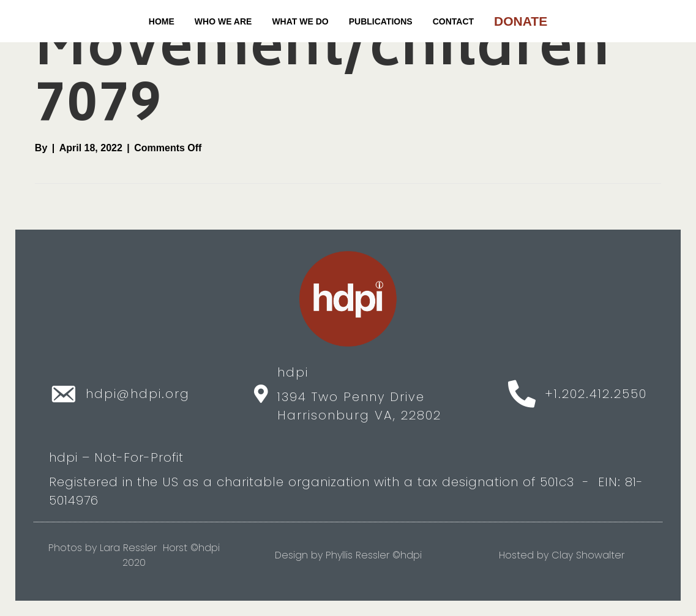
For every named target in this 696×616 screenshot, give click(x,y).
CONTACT (453, 21)
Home (162, 21)
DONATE (521, 21)
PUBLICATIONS (381, 21)
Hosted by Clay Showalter (562, 555)
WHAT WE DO (300, 21)
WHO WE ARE (223, 21)
